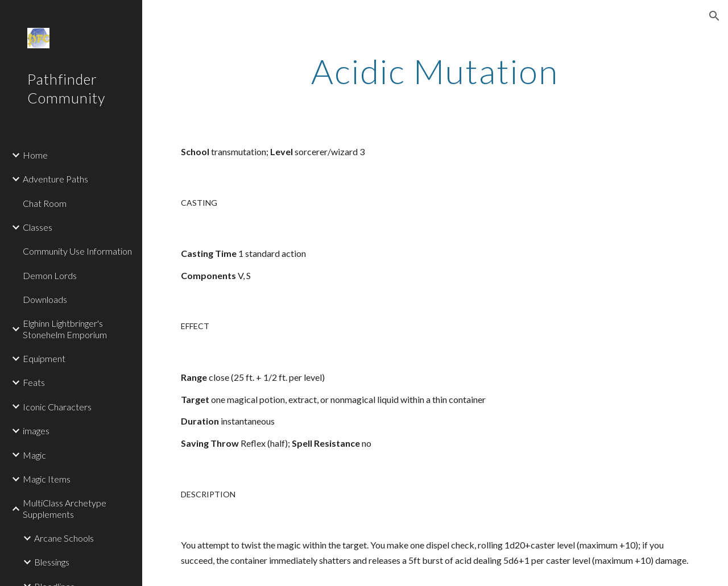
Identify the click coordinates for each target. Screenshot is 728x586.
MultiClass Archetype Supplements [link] (65, 508)
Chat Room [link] (45, 203)
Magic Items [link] (47, 479)
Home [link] (35, 155)
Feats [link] (34, 382)
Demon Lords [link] (50, 275)
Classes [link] (38, 227)
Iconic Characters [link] (57, 407)
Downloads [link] (45, 299)
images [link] (36, 431)
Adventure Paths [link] (55, 179)
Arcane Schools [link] (64, 538)
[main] (435, 71)
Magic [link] (34, 455)
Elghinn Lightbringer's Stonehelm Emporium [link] (65, 329)
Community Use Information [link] (77, 251)
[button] (714, 16)
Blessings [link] (52, 562)
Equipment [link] (44, 358)
